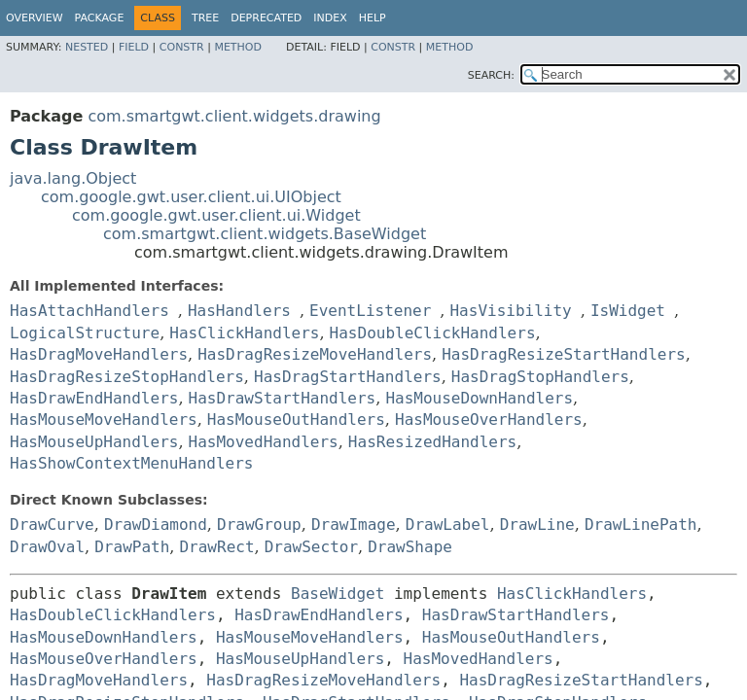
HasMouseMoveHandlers (104, 420)
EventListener (370, 311)
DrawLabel (448, 525)
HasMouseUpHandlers (94, 442)
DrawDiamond (156, 525)
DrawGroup (259, 525)
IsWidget (628, 311)
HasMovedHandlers (264, 442)
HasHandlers (239, 311)
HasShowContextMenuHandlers (131, 463)
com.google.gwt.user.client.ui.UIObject (191, 197)
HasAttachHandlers (89, 311)
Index (330, 18)
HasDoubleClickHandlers (433, 333)
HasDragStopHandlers (540, 377)
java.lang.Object (73, 178)
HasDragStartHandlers (348, 377)
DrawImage (354, 525)
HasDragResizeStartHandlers (563, 354)
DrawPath (132, 547)
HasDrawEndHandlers (94, 398)
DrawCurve (52, 525)
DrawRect (216, 547)
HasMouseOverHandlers (489, 420)
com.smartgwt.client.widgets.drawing (234, 116)
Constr (182, 47)
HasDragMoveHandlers (99, 354)
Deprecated (266, 18)
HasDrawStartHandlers (283, 398)
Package (100, 18)
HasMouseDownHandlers (479, 398)
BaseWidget (338, 594)
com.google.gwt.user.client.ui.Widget (216, 215)
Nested (87, 47)
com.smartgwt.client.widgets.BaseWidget (265, 234)
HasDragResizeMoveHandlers (315, 354)
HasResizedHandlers (432, 442)
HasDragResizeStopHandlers (127, 377)
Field (134, 47)
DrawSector (311, 547)
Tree (205, 18)
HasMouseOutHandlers (296, 420)
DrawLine (537, 525)
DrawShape (410, 547)
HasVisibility (510, 311)
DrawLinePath (641, 525)
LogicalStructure (85, 333)
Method (238, 47)
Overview (35, 18)
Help (373, 18)
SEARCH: (491, 75)
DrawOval (47, 547)
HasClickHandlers (244, 333)
